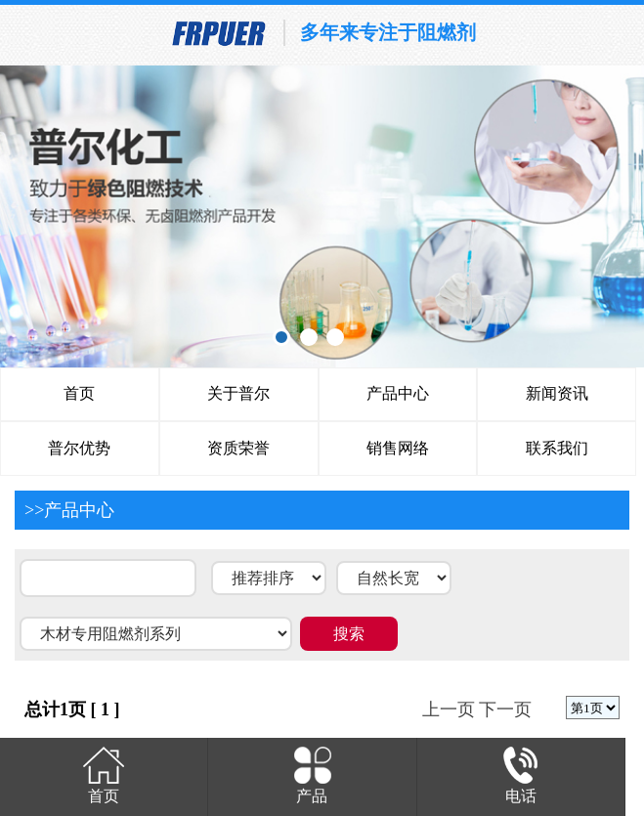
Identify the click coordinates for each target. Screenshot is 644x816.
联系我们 (557, 448)
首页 (79, 393)
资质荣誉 (238, 448)
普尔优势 (79, 448)
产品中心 (398, 393)
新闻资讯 (557, 393)
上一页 (449, 709)
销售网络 (398, 448)
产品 (312, 773)
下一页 (505, 709)
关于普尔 (238, 393)
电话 (520, 773)
